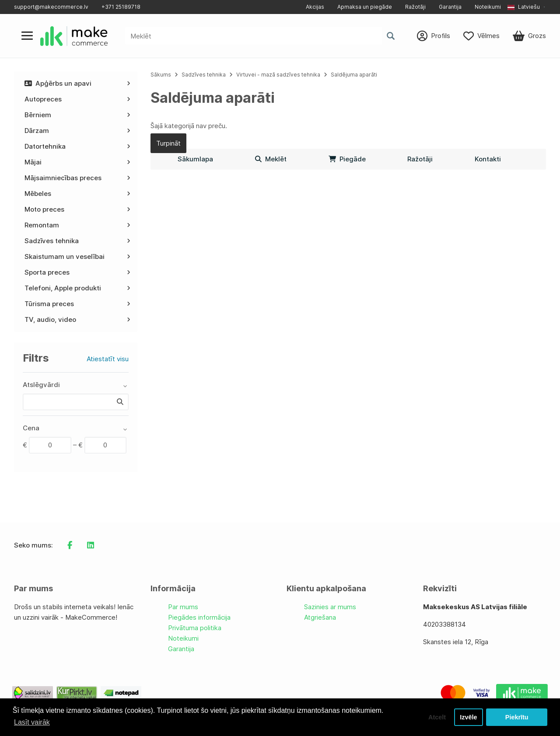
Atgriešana (320, 617)
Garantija (450, 7)
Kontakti (488, 159)
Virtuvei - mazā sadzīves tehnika (278, 75)
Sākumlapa (195, 159)
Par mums (183, 607)
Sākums (161, 75)
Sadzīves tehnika (204, 75)
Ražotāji (415, 7)
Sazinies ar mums (330, 607)
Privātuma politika (195, 628)
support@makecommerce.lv (51, 7)
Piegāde (347, 159)
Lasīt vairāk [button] (32, 722)
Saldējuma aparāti (354, 75)
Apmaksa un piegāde (365, 7)
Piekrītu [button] (517, 717)
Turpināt (168, 143)
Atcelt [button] (437, 717)
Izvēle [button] (468, 717)
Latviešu (524, 7)
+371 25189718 (121, 7)
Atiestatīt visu (108, 359)
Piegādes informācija (199, 617)
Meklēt (271, 159)
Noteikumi (488, 7)
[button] (527, 7)
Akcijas (315, 7)
